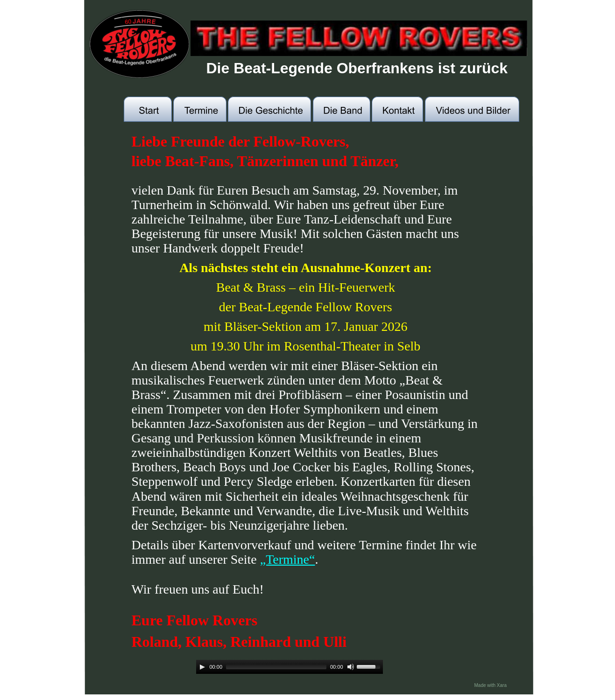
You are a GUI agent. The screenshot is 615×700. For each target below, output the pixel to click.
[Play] (202, 667)
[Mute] (351, 667)
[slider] (276, 667)
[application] (290, 667)
